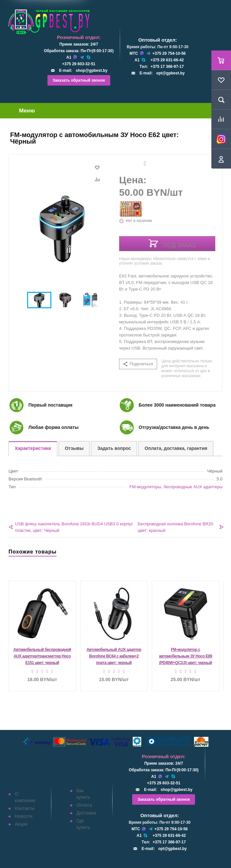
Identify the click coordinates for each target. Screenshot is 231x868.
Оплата (84, 805)
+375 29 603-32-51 (79, 64)
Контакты (25, 808)
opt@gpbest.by (170, 73)
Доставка (86, 813)
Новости (24, 816)
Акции (21, 824)
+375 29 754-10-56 (169, 53)
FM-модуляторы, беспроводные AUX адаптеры (176, 487)
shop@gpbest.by (91, 71)
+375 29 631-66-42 (167, 60)
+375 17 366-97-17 (167, 67)
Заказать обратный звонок (79, 80)
